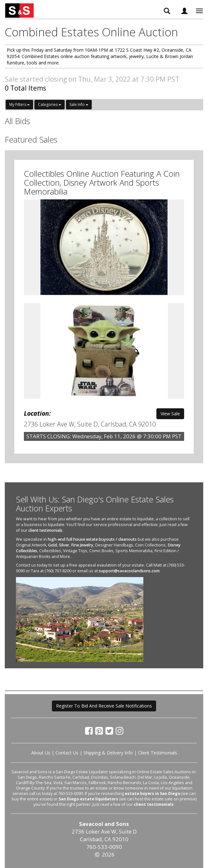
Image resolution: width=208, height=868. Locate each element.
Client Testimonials (158, 753)
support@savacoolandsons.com (129, 571)
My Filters (19, 104)
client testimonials (45, 530)
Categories (50, 104)
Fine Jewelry (82, 545)
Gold (53, 545)
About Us (41, 753)
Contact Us (67, 753)
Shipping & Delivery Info (108, 753)
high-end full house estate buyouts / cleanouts (92, 539)
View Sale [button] (170, 414)
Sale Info (79, 104)
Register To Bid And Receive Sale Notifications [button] (104, 706)
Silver (64, 545)
